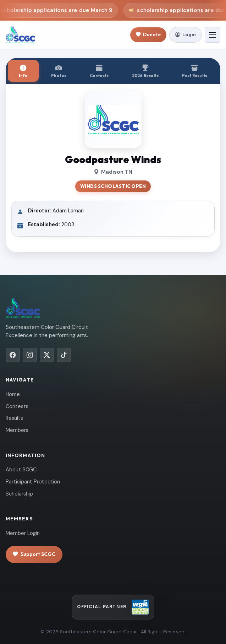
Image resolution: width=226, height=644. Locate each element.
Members (17, 430)
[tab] (23, 71)
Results (14, 418)
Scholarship (19, 494)
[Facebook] (13, 355)
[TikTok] (64, 355)
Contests (17, 406)
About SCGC (21, 470)
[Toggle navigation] (213, 35)
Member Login (23, 533)
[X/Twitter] (47, 355)
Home (13, 394)
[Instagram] (30, 355)
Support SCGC (34, 554)
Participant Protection (33, 482)
